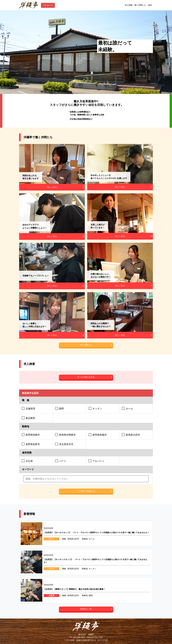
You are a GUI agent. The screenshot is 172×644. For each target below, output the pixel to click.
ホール (129, 409)
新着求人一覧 (86, 609)
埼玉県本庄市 (66, 444)
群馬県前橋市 (100, 435)
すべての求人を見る (86, 377)
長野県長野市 (33, 444)
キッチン (97, 409)
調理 (61, 409)
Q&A (150, 5)
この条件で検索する (86, 491)
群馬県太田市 (133, 435)
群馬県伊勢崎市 (67, 435)
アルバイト (98, 461)
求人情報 (129, 5)
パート (63, 461)
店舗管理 (30, 409)
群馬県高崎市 (33, 435)
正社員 (29, 461)
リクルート (50, 5)
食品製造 (30, 418)
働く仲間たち (140, 5)
